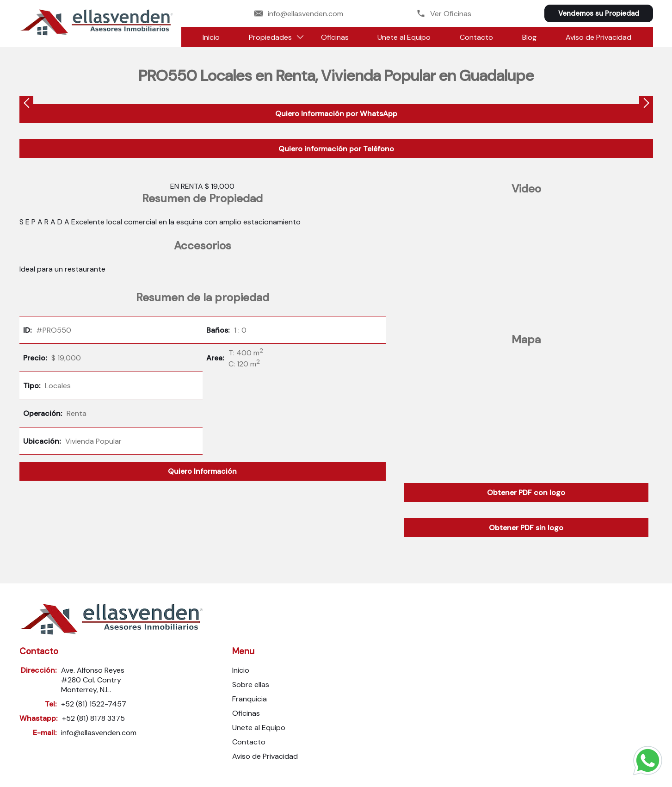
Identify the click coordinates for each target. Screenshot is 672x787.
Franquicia (250, 699)
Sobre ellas (251, 685)
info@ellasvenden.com (299, 14)
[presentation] (26, 104)
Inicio (211, 37)
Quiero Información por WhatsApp (336, 114)
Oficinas (335, 37)
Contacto (476, 37)
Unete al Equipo (404, 37)
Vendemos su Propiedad (599, 13)
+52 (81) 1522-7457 (94, 704)
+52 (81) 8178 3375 (93, 718)
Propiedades (270, 37)
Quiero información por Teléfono (336, 149)
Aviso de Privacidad (598, 37)
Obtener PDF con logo (526, 493)
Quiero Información (202, 471)
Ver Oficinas (444, 14)
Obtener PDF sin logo (526, 528)
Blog (529, 37)
